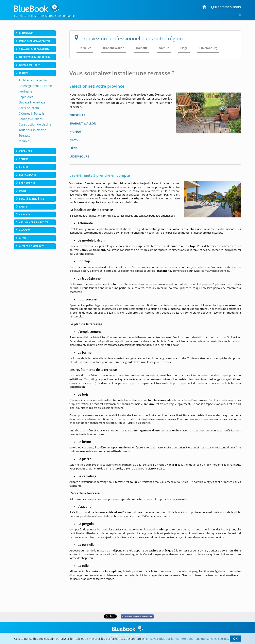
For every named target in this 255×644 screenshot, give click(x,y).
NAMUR (75, 140)
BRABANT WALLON (83, 123)
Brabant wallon (114, 48)
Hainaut (142, 48)
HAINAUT (76, 131)
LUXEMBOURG (79, 156)
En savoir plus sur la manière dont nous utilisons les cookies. (188, 639)
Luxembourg (208, 48)
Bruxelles (85, 48)
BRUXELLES (77, 115)
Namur (164, 48)
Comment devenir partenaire (137, 616)
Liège (184, 48)
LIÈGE (73, 148)
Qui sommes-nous (226, 7)
